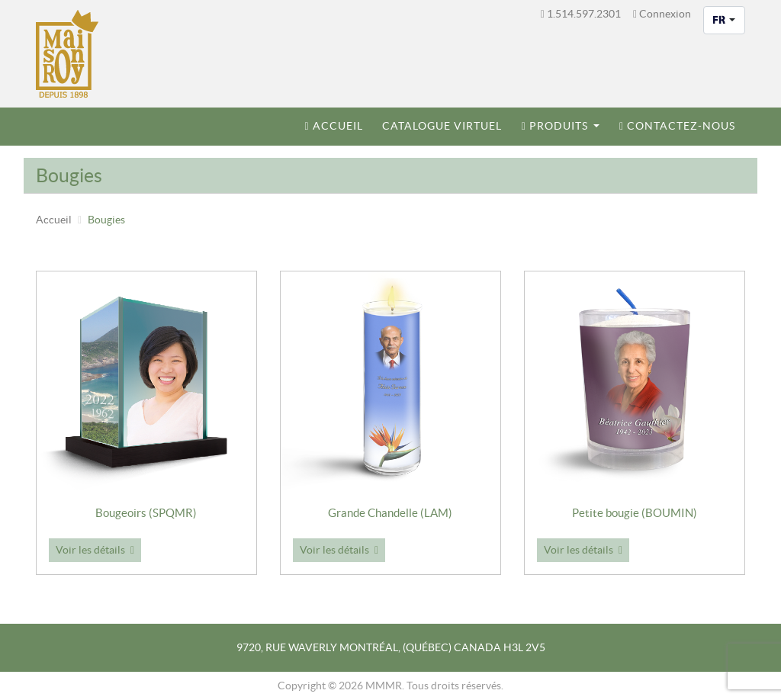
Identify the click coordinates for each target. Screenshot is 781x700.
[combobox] (724, 20)
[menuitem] (334, 127)
